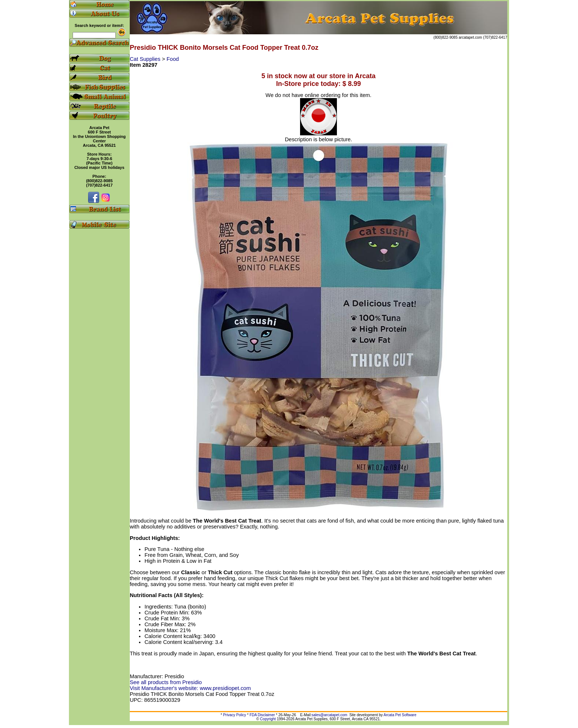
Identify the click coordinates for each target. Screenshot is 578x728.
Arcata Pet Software (400, 715)
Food (173, 59)
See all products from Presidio (166, 682)
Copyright (268, 719)
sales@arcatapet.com (329, 715)
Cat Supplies (146, 59)
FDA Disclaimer (262, 715)
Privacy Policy (234, 715)
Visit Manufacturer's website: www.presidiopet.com (190, 688)
